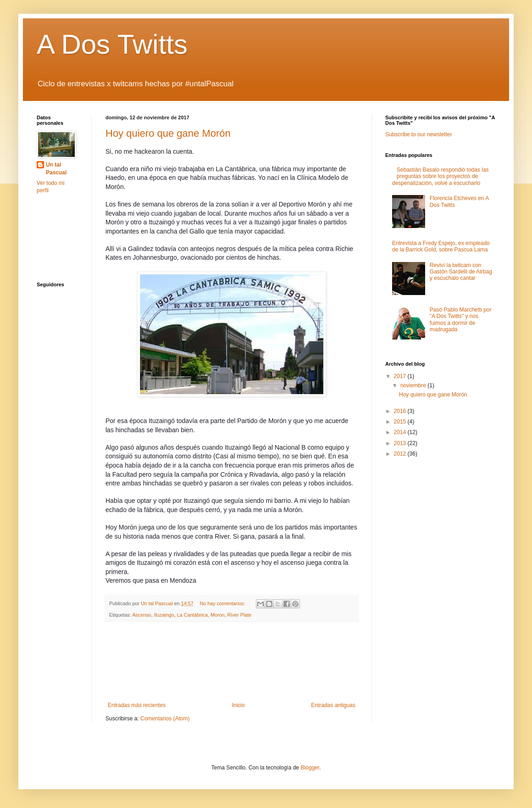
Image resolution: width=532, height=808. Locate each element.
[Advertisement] (232, 662)
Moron (218, 615)
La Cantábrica (192, 615)
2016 (401, 411)
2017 (401, 376)
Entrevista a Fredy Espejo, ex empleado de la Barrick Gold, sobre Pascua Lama (441, 246)
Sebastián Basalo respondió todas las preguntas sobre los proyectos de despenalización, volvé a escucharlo (441, 176)
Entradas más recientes (137, 705)
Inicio (238, 705)
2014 (401, 432)
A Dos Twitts (112, 44)
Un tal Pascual (56, 169)
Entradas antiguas (333, 705)
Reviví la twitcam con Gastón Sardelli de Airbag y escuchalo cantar (461, 272)
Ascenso (141, 615)
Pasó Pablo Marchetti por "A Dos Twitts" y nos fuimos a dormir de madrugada (461, 320)
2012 (401, 454)
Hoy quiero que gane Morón (168, 133)
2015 (401, 422)
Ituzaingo (164, 615)
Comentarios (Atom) (165, 719)
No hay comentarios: (223, 603)
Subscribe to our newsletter (418, 134)
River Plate (240, 615)
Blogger (310, 768)
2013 (401, 443)
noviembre (414, 385)
